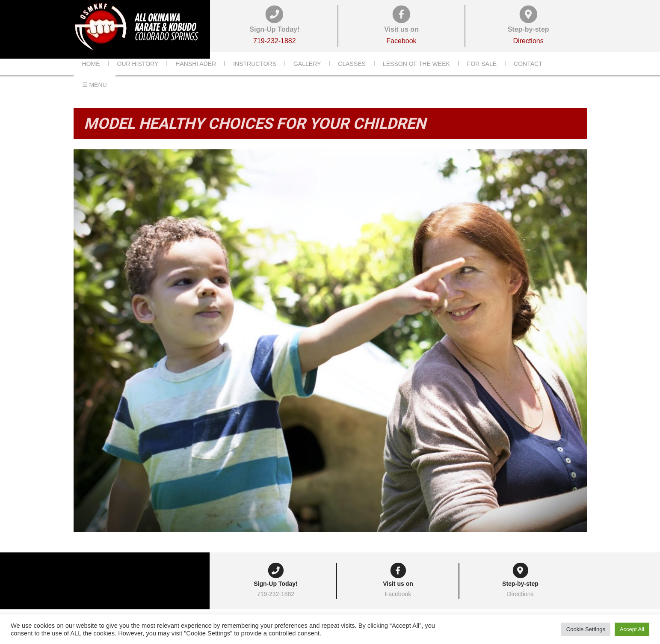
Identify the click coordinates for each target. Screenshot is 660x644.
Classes (352, 77)
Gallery (307, 77)
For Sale (482, 77)
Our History (138, 77)
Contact (528, 77)
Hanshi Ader (196, 77)
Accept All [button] (632, 629)
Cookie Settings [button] (586, 629)
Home (91, 77)
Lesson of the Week (416, 77)
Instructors (255, 77)
